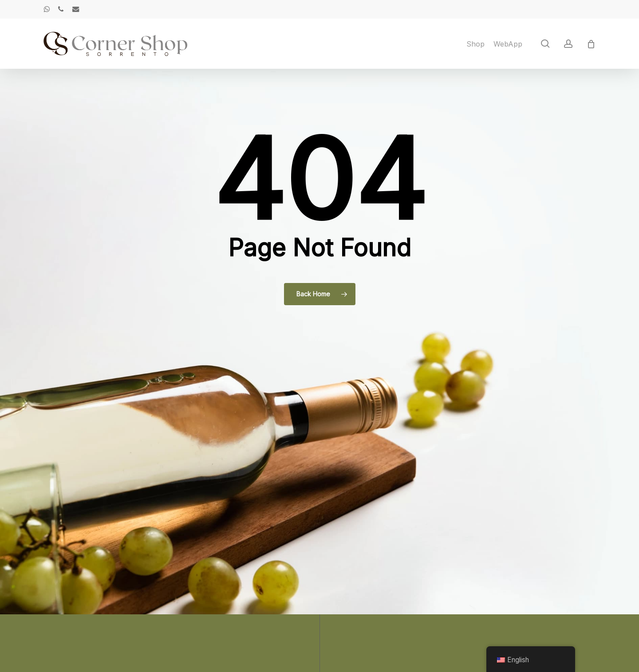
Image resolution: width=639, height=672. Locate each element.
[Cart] (591, 44)
